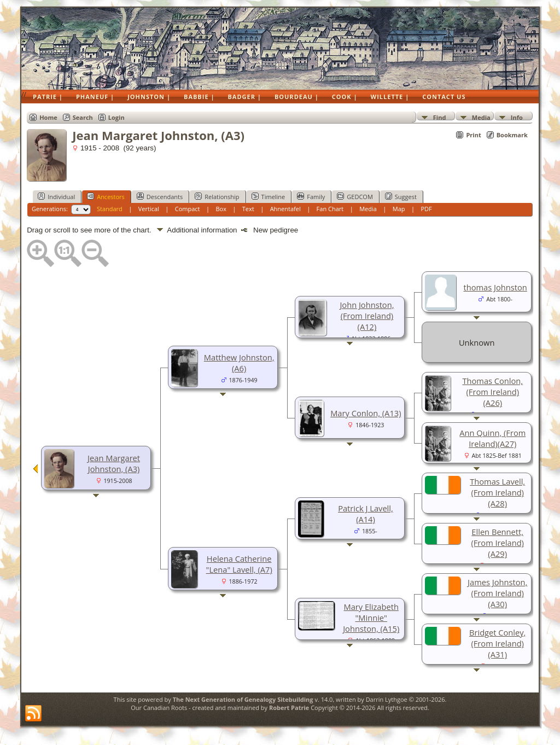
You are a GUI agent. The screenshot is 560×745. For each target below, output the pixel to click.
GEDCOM (355, 196)
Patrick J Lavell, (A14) (366, 514)
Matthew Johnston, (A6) (239, 363)
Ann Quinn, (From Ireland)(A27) (492, 438)
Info (517, 117)
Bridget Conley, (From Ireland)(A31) (497, 643)
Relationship (217, 196)
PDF (426, 209)
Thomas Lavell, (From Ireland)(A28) (497, 492)
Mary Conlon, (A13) (366, 413)
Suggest (401, 196)
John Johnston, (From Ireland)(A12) (367, 316)
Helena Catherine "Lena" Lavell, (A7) (239, 564)
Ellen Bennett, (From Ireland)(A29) (497, 543)
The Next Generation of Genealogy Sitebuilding (243, 699)
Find (440, 117)
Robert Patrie (288, 708)
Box (221, 209)
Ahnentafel (285, 209)
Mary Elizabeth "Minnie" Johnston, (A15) (371, 618)
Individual (56, 196)
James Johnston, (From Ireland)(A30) (497, 593)
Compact (188, 209)
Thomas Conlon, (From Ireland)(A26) (492, 392)
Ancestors (106, 196)
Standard (110, 209)
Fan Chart (330, 209)
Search (83, 117)
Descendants (160, 196)
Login (116, 117)
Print (473, 135)
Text (248, 209)
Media (481, 117)
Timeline (269, 196)
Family (311, 196)
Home (48, 117)
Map (399, 209)
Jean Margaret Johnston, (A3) (114, 463)
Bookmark (512, 135)
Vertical (149, 209)
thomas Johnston (495, 287)
